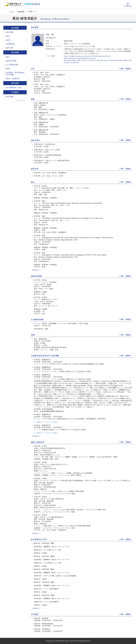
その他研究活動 (12, 65)
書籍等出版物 (12, 61)
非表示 (128, 69)
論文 (8, 57)
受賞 (8, 69)
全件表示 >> (37, 270)
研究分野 (10, 48)
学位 (8, 36)
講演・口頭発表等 (13, 79)
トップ (12, 12)
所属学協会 (11, 44)
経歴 (8, 40)
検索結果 (21, 12)
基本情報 (10, 32)
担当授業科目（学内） (15, 88)
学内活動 (10, 97)
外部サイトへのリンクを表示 (46, 422)
